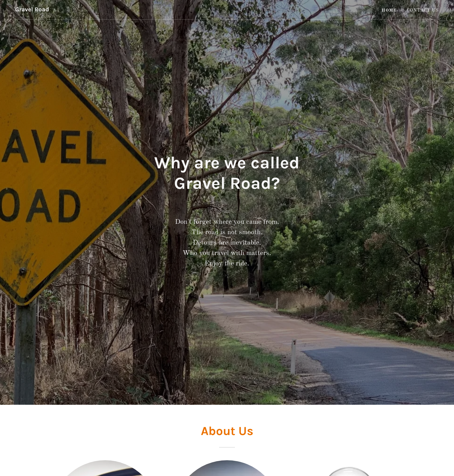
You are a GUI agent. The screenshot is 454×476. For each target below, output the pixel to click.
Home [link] (389, 10)
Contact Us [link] (423, 10)
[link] (32, 10)
